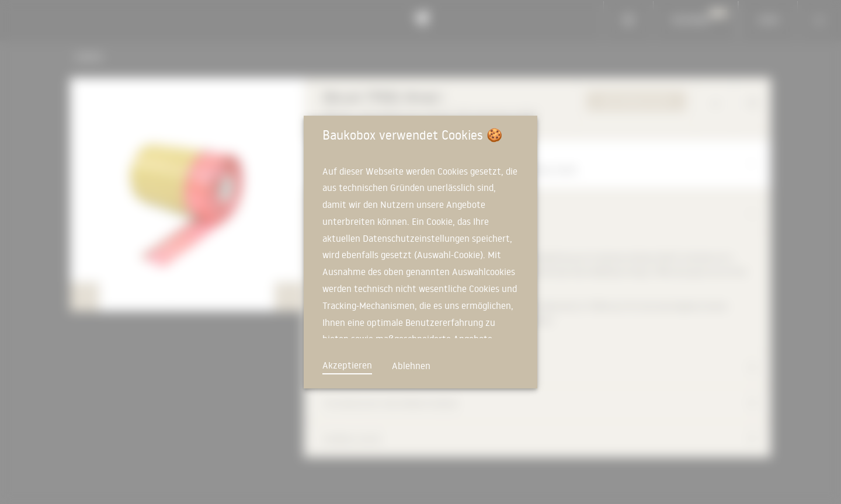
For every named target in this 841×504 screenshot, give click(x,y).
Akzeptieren (347, 365)
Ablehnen (411, 366)
